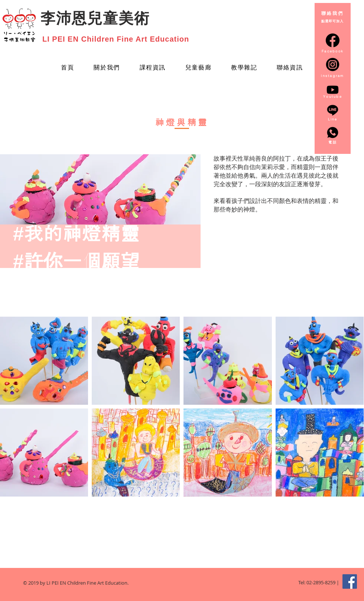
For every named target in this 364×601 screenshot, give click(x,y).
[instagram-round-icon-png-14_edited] (333, 64)
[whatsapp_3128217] (333, 133)
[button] (198, 68)
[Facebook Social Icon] (350, 581)
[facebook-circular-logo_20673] (333, 40)
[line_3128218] (333, 110)
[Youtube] (333, 90)
